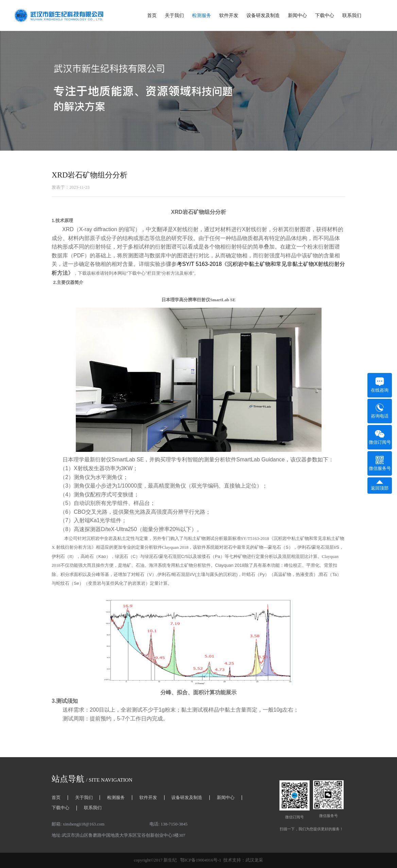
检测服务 (202, 15)
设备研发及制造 (263, 15)
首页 (152, 15)
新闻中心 (297, 15)
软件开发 (229, 15)
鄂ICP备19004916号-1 (201, 860)
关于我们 (174, 15)
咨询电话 (380, 411)
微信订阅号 (380, 437)
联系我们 (352, 15)
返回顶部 (380, 485)
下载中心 (325, 15)
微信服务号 (380, 463)
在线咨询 (380, 385)
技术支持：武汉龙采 (243, 860)
